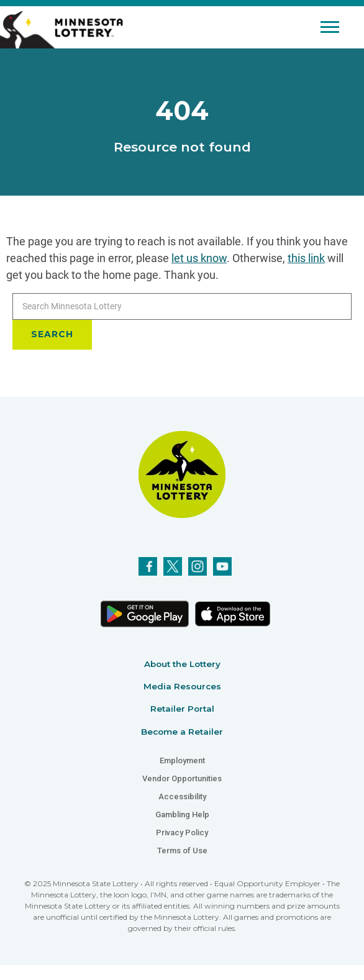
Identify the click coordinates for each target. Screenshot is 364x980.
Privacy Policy (182, 833)
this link (306, 258)
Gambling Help (182, 814)
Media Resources (182, 686)
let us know (199, 258)
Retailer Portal (182, 709)
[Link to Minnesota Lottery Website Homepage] (61, 29)
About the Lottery (182, 664)
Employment (182, 760)
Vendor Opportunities (182, 778)
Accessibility (182, 796)
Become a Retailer (182, 732)
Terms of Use (182, 851)
